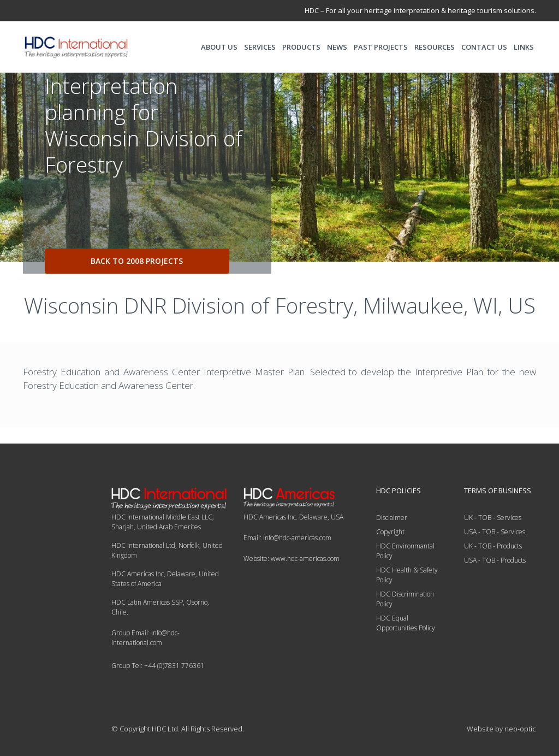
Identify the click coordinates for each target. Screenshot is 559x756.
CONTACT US (484, 47)
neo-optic (520, 729)
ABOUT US (219, 47)
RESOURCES (435, 47)
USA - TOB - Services (495, 532)
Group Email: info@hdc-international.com (145, 638)
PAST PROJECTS (381, 47)
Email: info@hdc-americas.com (287, 538)
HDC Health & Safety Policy (407, 575)
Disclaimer (392, 518)
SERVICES (260, 47)
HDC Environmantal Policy (405, 551)
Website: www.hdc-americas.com (292, 559)
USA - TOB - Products (495, 560)
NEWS (337, 47)
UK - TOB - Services (493, 518)
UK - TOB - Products (493, 546)
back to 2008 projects (137, 261)
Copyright (390, 532)
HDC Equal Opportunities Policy (406, 623)
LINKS (524, 47)
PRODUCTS (301, 47)
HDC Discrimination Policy (405, 599)
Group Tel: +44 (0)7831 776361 (158, 666)
